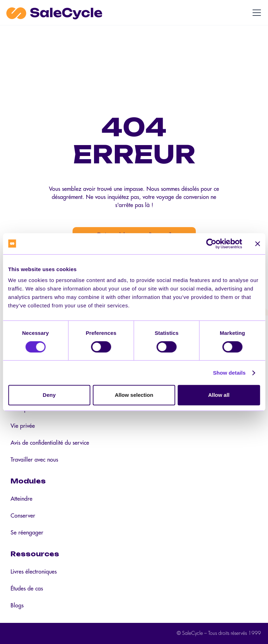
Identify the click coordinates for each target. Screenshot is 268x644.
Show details (229, 373)
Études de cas (27, 589)
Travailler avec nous (34, 460)
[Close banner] (257, 244)
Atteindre (21, 499)
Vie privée (23, 426)
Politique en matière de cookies (48, 409)
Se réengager (27, 533)
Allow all (219, 395)
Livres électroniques (34, 572)
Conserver (23, 516)
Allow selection (134, 395)
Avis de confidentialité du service (50, 443)
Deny (49, 395)
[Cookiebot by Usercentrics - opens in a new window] (211, 244)
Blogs (17, 606)
